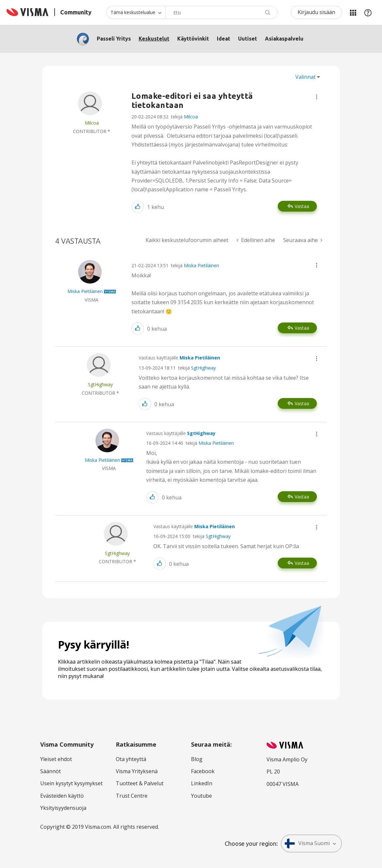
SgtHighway (203, 368)
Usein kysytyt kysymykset (71, 783)
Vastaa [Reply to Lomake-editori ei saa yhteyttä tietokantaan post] (302, 206)
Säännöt (51, 771)
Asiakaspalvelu (284, 39)
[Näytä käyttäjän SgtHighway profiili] (100, 384)
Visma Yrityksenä (137, 771)
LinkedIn (202, 783)
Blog (197, 759)
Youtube (201, 796)
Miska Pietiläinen (201, 265)
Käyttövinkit (193, 39)
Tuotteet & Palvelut (140, 783)
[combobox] (221, 12)
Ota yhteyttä (131, 759)
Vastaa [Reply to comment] (302, 328)
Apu (368, 12)
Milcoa (191, 117)
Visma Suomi (307, 843)
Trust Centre (132, 796)
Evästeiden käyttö (62, 796)
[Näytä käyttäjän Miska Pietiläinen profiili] (85, 291)
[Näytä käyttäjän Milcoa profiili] (92, 123)
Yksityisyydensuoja (63, 808)
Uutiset (248, 39)
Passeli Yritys (114, 39)
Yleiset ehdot (56, 759)
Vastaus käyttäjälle (179, 358)
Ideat (224, 39)
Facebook (203, 771)
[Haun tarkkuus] (136, 12)
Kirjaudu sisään (316, 12)
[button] (317, 97)
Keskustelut (154, 39)
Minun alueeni (353, 12)
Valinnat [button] (305, 77)
